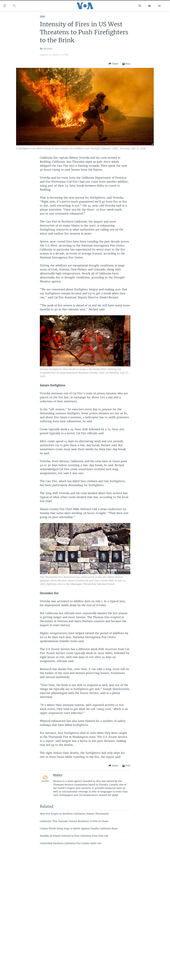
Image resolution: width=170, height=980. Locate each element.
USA (42, 17)
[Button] (113, 64)
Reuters (48, 49)
